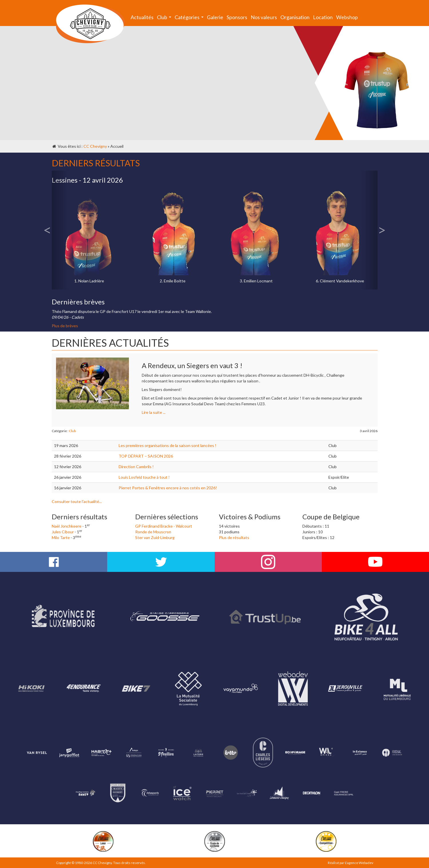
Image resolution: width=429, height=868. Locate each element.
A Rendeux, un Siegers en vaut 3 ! (192, 365)
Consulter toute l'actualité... (77, 501)
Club (165, 18)
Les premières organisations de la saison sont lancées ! (167, 445)
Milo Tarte (61, 537)
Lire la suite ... (154, 412)
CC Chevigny (95, 146)
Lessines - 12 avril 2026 (87, 180)
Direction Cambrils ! (136, 467)
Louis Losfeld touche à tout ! (144, 477)
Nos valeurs (264, 17)
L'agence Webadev (359, 863)
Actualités (142, 17)
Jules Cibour (63, 532)
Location (323, 17)
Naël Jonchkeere (67, 526)
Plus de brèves (65, 326)
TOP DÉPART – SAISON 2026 (146, 456)
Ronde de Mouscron (153, 532)
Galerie (215, 17)
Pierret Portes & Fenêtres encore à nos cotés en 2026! (168, 488)
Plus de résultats (234, 537)
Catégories (190, 18)
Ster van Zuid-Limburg (155, 537)
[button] (60, 230)
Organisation (295, 17)
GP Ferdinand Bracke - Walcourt (164, 526)
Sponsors (237, 17)
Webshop (347, 17)
